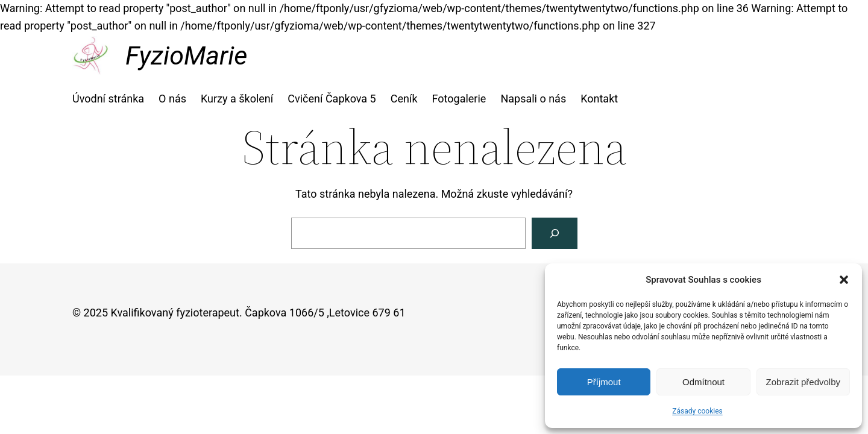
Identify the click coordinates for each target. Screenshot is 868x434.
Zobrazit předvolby (803, 382)
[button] (844, 280)
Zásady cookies (697, 411)
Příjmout (604, 382)
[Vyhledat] (555, 233)
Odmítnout (703, 382)
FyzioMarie (186, 55)
